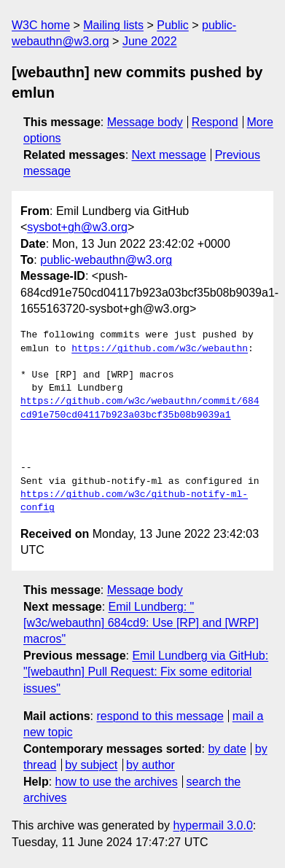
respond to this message (160, 716)
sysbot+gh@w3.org (77, 227)
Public (173, 25)
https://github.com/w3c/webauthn (160, 349)
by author (151, 765)
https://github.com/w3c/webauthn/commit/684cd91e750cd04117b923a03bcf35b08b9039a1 (140, 408)
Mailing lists (113, 25)
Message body (145, 122)
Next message (169, 155)
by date (227, 749)
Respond (215, 122)
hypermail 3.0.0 (212, 825)
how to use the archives (117, 782)
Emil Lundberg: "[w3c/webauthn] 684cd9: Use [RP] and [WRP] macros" (141, 623)
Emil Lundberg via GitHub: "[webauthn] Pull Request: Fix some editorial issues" (146, 672)
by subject (91, 765)
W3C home (41, 25)
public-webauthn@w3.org (106, 260)
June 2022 (150, 41)
